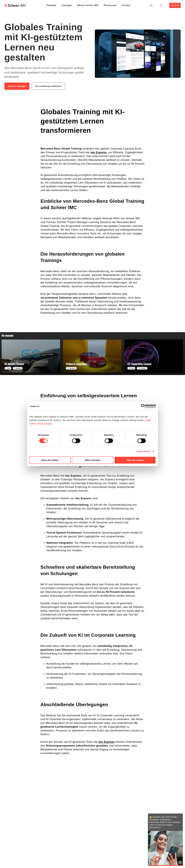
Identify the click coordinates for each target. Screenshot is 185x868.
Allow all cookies (135, 460)
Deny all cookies (50, 460)
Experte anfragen (17, 86)
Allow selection (92, 460)
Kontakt (175, 5)
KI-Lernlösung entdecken (48, 86)
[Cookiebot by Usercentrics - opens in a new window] (143, 406)
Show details (143, 451)
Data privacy (45, 424)
